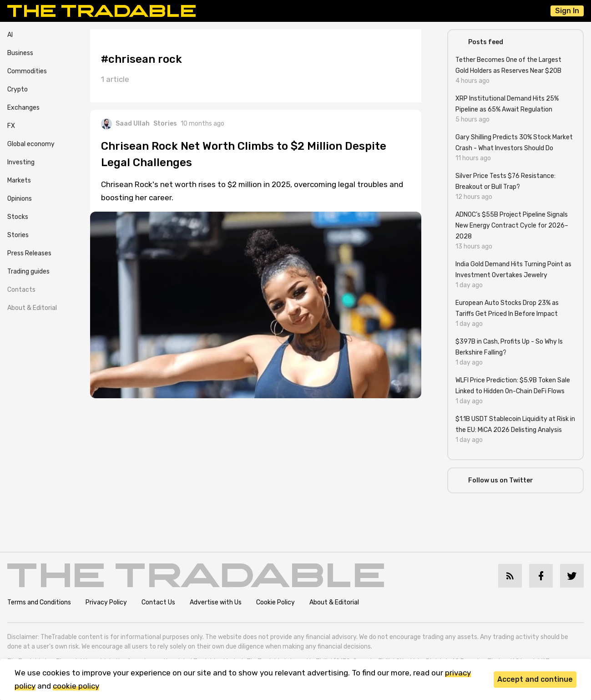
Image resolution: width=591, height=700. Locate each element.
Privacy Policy (106, 602)
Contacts (21, 290)
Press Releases (29, 253)
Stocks (18, 217)
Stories (18, 235)
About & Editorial (32, 308)
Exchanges (23, 108)
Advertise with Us (216, 602)
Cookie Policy (275, 602)
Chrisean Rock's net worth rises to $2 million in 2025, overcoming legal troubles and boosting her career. (252, 191)
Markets (19, 180)
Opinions (20, 199)
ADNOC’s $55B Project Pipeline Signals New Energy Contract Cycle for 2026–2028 (512, 226)
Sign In (567, 11)
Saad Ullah (125, 124)
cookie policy (76, 686)
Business (20, 53)
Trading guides (28, 271)
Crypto (18, 89)
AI (10, 35)
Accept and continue (535, 679)
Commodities (27, 71)
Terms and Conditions (39, 602)
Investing (21, 162)
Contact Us (158, 602)
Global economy (31, 144)
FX (11, 126)
